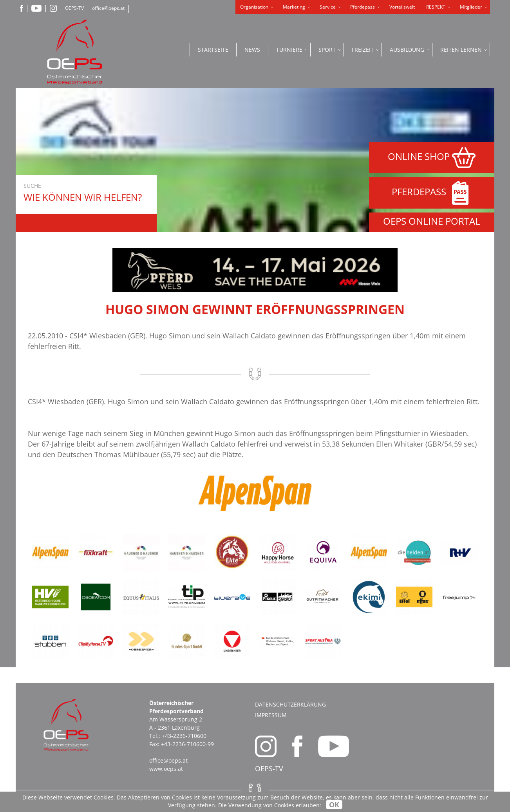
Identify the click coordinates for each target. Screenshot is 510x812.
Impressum (271, 715)
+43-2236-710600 (184, 736)
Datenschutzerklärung (290, 704)
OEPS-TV (74, 8)
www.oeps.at (166, 769)
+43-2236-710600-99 (187, 744)
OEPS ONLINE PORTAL (432, 221)
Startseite (213, 50)
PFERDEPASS (432, 193)
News (252, 50)
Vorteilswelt (402, 7)
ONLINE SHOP (432, 158)
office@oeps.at (108, 8)
